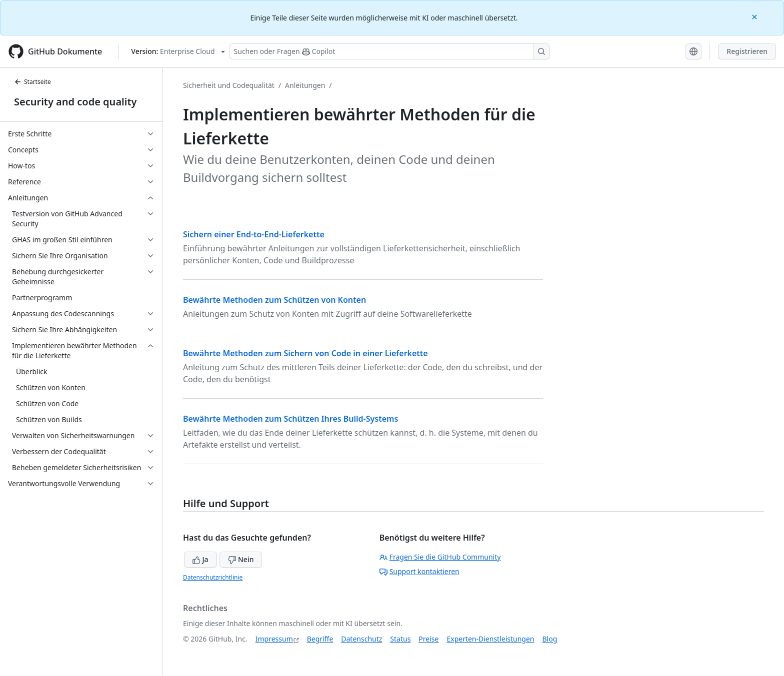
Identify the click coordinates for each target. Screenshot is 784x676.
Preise (428, 639)
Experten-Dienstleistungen (490, 639)
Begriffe (320, 639)
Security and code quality (75, 102)
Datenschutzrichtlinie (213, 577)
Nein (241, 559)
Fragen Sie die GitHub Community (440, 557)
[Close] (755, 16)
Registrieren (747, 51)
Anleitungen (305, 85)
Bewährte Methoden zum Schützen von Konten (274, 300)
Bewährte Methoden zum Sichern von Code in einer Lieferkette (305, 353)
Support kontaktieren (419, 571)
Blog (550, 639)
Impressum (274, 639)
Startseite (32, 82)
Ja (200, 559)
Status (400, 639)
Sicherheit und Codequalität (229, 85)
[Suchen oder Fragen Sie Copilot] (389, 51)
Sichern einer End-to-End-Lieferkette (254, 234)
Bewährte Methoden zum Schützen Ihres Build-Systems (290, 419)
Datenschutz (361, 639)
